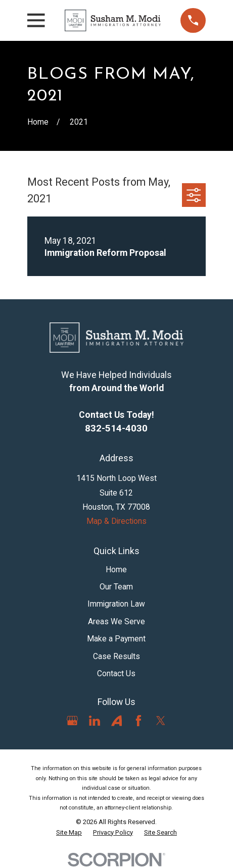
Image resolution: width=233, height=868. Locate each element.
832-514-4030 (116, 428)
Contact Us (116, 673)
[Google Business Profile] (72, 721)
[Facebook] (138, 721)
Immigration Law (116, 604)
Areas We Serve (116, 621)
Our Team (116, 587)
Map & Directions (116, 521)
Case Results (116, 656)
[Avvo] (117, 721)
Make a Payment (116, 639)
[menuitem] (69, 833)
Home (116, 569)
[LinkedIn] (95, 721)
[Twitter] (161, 721)
